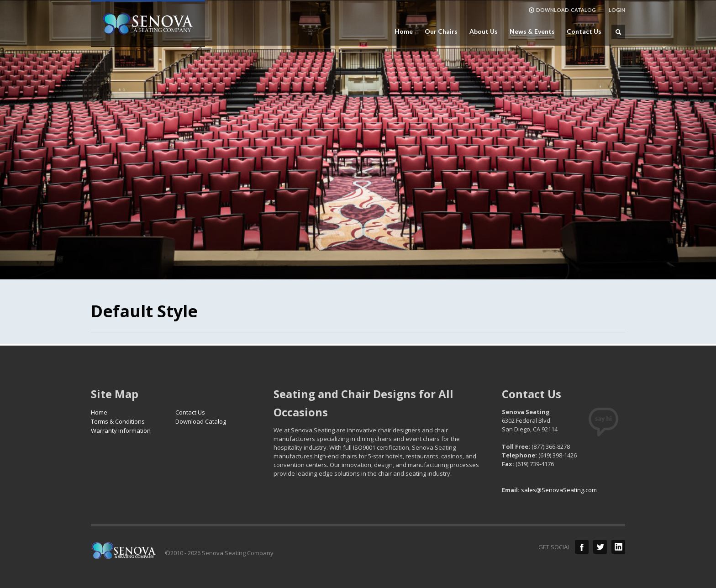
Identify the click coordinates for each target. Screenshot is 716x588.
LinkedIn (618, 547)
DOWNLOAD (562, 10)
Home (404, 31)
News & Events (529, 31)
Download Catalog (201, 421)
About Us (481, 31)
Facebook (582, 547)
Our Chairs (438, 31)
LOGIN (617, 10)
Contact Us (584, 31)
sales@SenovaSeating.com (559, 490)
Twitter (600, 547)
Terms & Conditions (118, 421)
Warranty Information (121, 430)
